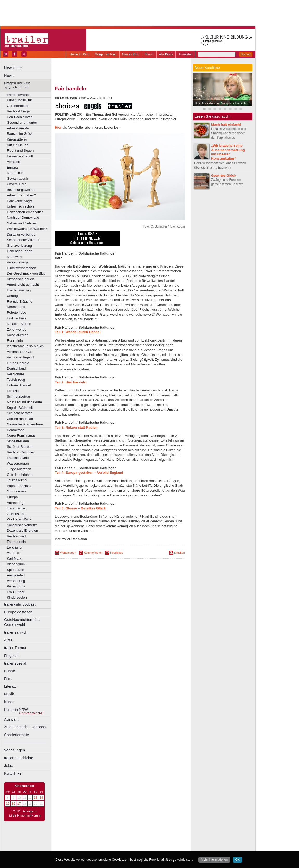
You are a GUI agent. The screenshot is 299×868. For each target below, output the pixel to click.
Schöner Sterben (20, 447)
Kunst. (9, 702)
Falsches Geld (18, 458)
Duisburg (158, 847)
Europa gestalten (18, 612)
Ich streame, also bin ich (25, 346)
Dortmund (127, 847)
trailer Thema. (16, 648)
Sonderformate (17, 735)
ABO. (9, 640)
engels (104, 843)
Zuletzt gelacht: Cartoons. (25, 727)
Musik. (10, 694)
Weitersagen (68, 553)
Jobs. (9, 766)
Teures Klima (17, 480)
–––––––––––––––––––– (25, 743)
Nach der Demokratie (23, 218)
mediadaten (162, 839)
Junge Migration (19, 469)
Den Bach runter (19, 117)
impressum (117, 839)
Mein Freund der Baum (24, 402)
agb (149, 839)
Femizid (13, 391)
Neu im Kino (131, 54)
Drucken (180, 553)
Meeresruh (15, 173)
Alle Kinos (166, 54)
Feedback (116, 553)
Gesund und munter (22, 122)
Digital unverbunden (22, 234)
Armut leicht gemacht (23, 285)
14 (41, 798)
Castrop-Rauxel (107, 847)
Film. (8, 679)
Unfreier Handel (19, 385)
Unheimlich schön (20, 206)
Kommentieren (93, 553)
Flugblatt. (12, 656)
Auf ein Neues (18, 145)
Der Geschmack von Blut (26, 273)
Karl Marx (14, 559)
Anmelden (185, 54)
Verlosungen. (15, 750)
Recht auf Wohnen (21, 452)
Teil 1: (78, 332)
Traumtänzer (16, 508)
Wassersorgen (18, 463)
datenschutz (135, 839)
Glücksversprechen (21, 268)
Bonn (91, 847)
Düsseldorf (143, 847)
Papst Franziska (19, 486)
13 (35, 798)
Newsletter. (13, 68)
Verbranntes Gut (19, 352)
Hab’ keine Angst (19, 201)
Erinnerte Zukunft (20, 156)
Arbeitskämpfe (18, 128)
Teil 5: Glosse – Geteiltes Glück (80, 508)
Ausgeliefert (16, 575)
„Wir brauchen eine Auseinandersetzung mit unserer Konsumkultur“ (228, 152)
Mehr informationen (214, 860)
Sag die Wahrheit (20, 408)
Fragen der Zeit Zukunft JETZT (28, 86)
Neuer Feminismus (21, 435)
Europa (12, 167)
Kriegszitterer (17, 139)
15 (8, 804)
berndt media (97, 839)
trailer (120, 843)
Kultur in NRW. (16, 710)
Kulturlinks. (13, 773)
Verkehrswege (18, 262)
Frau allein (15, 341)
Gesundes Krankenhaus (25, 424)
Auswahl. (12, 719)
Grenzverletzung (19, 246)
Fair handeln (16, 542)
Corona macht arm (21, 419)
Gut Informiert (17, 106)
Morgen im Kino (106, 54)
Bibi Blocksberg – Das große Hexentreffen (224, 103)
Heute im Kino (79, 54)
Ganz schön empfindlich (25, 212)
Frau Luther (16, 592)
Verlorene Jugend (20, 357)
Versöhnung (16, 581)
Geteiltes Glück (224, 175)
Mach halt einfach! (226, 125)
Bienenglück (16, 564)
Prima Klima (16, 586)
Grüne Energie (18, 363)
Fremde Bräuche (19, 301)
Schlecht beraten (20, 413)
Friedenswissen (19, 95)
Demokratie (15, 430)
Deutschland (16, 368)
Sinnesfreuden (18, 441)
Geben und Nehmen (22, 223)
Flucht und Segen (20, 151)
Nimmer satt (16, 307)
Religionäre (15, 374)
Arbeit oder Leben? (21, 195)
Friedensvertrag (19, 290)
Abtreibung (15, 503)
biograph (78, 843)
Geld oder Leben (19, 251)
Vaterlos (13, 553)
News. (9, 76)
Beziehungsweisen (21, 190)
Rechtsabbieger (19, 111)
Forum (149, 54)
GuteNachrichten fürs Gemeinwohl (22, 622)
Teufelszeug (16, 380)
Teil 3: (76, 427)
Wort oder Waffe (19, 519)
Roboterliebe (17, 313)
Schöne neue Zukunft (23, 240)
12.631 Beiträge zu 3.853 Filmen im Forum (24, 813)
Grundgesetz (17, 491)
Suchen (246, 54)
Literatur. (11, 686)
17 (19, 804)
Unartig (12, 296)
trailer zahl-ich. (16, 632)
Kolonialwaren (18, 335)
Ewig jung (14, 547)
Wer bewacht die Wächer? (27, 229)
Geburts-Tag (16, 514)
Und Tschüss (17, 318)
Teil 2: (71, 382)
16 (13, 804)
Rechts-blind (16, 536)
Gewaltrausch (17, 179)
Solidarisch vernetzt (22, 525)
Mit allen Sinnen (19, 324)
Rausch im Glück (20, 134)
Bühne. (10, 671)
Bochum (80, 847)
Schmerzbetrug (18, 396)
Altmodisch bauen (20, 279)
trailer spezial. (16, 663)
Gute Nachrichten (20, 475)
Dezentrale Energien (22, 530)
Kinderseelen (17, 597)
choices (92, 843)
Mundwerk (15, 257)
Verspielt (13, 162)
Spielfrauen (15, 570)
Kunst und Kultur (19, 100)
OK (238, 860)
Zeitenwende (17, 329)
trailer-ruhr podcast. (20, 604)
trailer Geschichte (19, 758)
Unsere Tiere (17, 184)
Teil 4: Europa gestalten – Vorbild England (89, 473)
